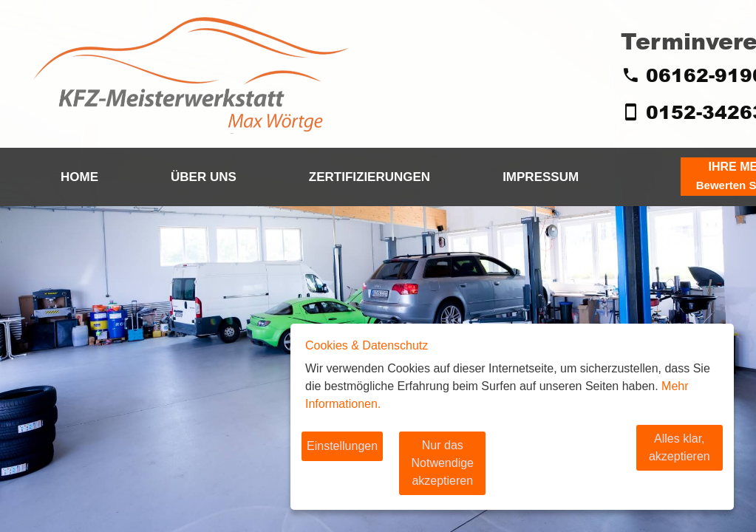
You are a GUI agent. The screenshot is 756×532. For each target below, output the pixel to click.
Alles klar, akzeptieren (660, 464)
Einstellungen (342, 464)
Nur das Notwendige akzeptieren (467, 472)
